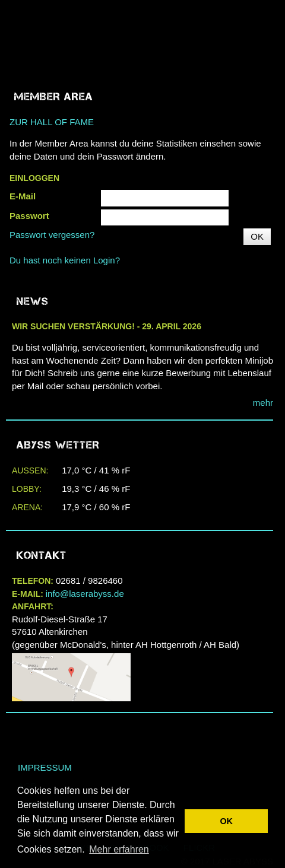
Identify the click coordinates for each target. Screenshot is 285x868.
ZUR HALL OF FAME (52, 122)
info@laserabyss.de (85, 594)
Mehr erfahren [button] (119, 849)
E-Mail (23, 196)
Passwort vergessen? (52, 235)
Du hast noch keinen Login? (65, 260)
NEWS (33, 301)
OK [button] (226, 821)
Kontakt (42, 555)
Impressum (45, 767)
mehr (263, 403)
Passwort (29, 216)
